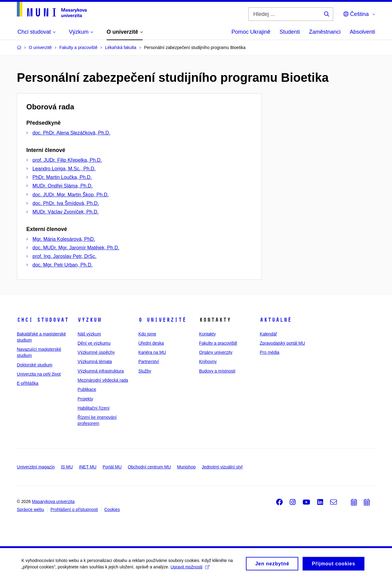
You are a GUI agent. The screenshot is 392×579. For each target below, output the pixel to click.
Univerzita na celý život (39, 374)
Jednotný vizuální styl (222, 467)
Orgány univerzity (216, 352)
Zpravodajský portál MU (282, 343)
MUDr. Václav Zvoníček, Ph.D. (66, 212)
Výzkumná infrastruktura (101, 371)
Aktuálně (276, 320)
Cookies (112, 509)
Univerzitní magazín (36, 467)
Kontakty (207, 334)
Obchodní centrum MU (149, 467)
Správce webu (30, 509)
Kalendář (268, 334)
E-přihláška (28, 383)
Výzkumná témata (95, 361)
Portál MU (112, 467)
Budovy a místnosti (217, 371)
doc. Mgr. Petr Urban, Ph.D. (63, 265)
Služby (145, 371)
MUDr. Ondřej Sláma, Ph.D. (63, 186)
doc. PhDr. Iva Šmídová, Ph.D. (66, 203)
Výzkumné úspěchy (96, 352)
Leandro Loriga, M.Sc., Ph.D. (64, 169)
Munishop (186, 467)
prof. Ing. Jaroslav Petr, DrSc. (64, 256)
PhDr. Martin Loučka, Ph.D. (62, 177)
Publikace (87, 389)
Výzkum (89, 320)
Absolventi (362, 32)
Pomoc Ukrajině (251, 32)
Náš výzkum (89, 334)
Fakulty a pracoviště (218, 343)
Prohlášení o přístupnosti (74, 509)
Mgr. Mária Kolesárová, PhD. (64, 239)
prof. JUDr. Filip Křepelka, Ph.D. (67, 160)
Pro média (269, 352)
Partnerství (149, 361)
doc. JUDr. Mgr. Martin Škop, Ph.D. (71, 195)
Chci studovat (43, 320)
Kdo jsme (147, 334)
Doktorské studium (35, 365)
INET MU (88, 467)
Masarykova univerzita (53, 501)
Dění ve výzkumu (94, 343)
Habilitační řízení (93, 408)
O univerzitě (162, 320)
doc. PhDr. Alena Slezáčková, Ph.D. (71, 133)
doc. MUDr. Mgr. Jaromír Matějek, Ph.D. (76, 248)
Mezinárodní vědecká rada (103, 380)
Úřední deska (151, 343)
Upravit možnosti (190, 569)
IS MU (67, 467)
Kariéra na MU (152, 352)
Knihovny (208, 361)
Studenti (290, 32)
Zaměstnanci (325, 32)
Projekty (85, 399)
